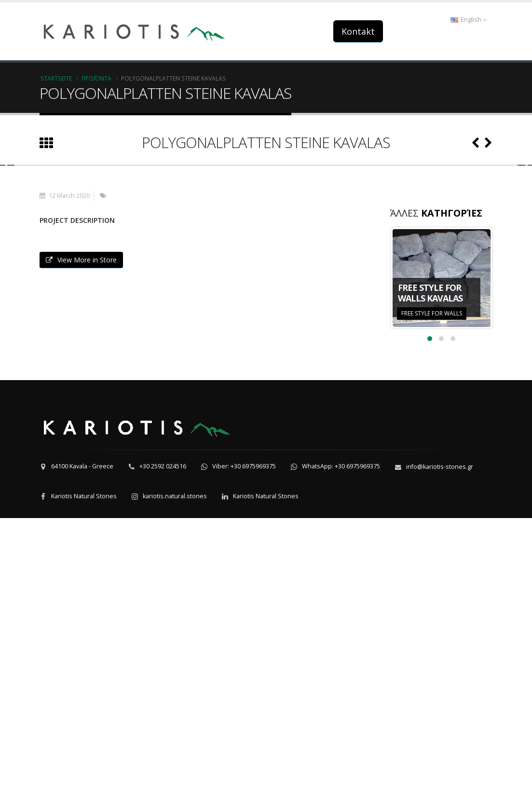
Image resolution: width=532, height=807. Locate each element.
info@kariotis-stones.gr (440, 756)
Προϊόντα (96, 78)
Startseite (56, 78)
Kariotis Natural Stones (84, 785)
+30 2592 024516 (163, 755)
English (469, 20)
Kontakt (358, 31)
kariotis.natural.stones (175, 785)
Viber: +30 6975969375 (244, 755)
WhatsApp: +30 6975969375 (341, 755)
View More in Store (81, 549)
